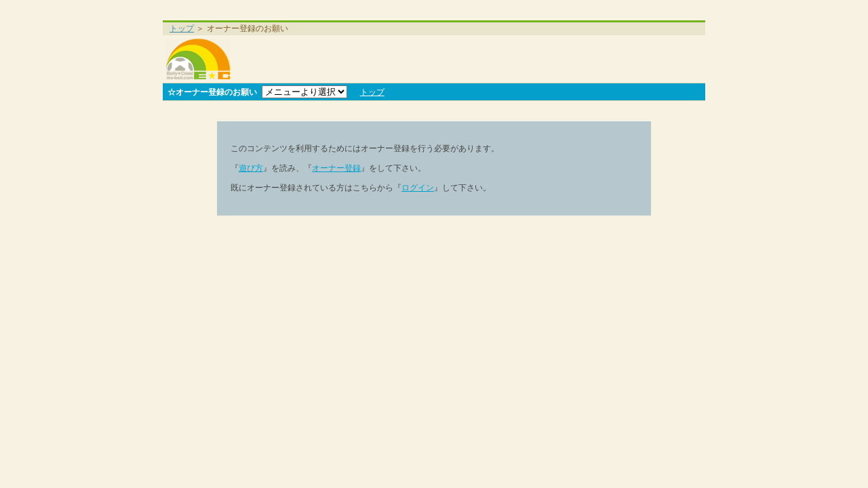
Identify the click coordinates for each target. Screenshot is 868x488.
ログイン (418, 188)
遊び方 (251, 168)
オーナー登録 (336, 168)
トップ (182, 28)
